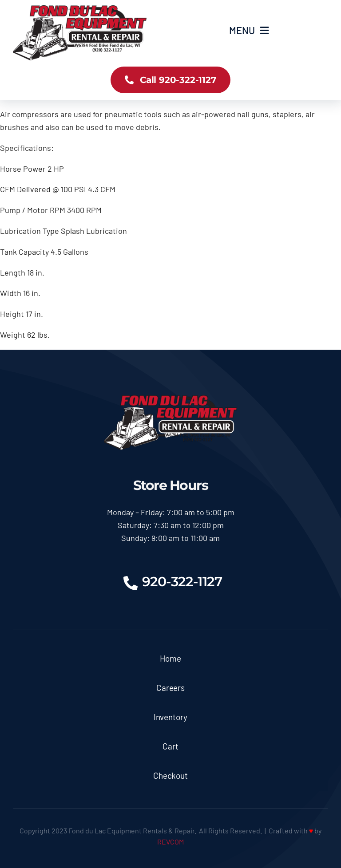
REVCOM (170, 842)
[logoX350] (80, 9)
